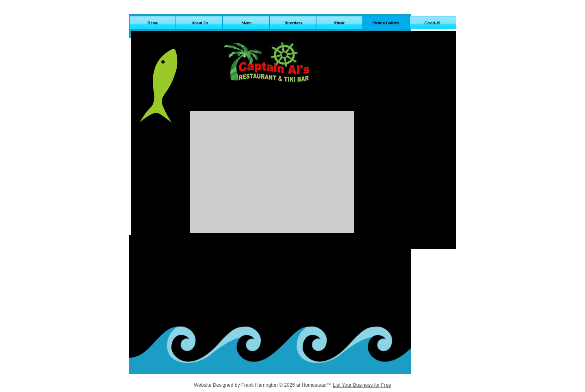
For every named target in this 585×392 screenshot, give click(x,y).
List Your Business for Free (362, 385)
